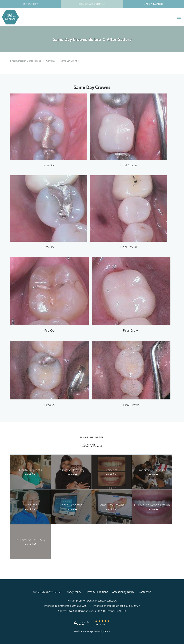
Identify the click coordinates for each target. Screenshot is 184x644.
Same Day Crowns (70, 61)
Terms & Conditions (97, 592)
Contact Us (145, 592)
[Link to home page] (9, 17)
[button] (92, 4)
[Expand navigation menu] (179, 17)
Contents (51, 61)
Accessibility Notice (123, 592)
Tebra (107, 631)
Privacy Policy (73, 592)
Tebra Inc (56, 592)
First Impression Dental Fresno (26, 61)
